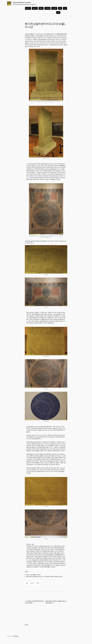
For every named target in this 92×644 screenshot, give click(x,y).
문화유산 (28, 8)
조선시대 (32, 583)
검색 (58, 12)
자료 (65, 8)
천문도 (38, 583)
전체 (60, 8)
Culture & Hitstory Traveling (22, 2)
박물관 (41, 8)
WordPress (16, 636)
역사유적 (35, 8)
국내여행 (47, 8)
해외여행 (54, 8)
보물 (27, 583)
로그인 (27, 625)
